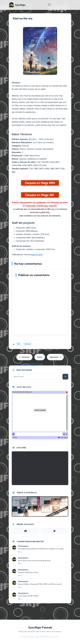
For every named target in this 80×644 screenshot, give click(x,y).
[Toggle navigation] (49, 5)
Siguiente (55, 357)
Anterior (24, 357)
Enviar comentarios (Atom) (31, 364)
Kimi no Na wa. (23, 18)
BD (18, 344)
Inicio (40, 357)
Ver (20, 552)
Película (28, 344)
